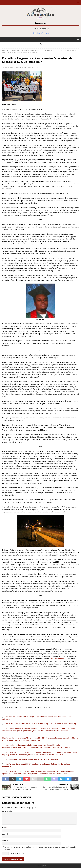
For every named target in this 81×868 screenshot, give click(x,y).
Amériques (16, 50)
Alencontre (19, 67)
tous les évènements (42, 33)
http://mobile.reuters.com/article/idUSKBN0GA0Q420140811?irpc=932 (31, 759)
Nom (4, 828)
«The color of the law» (58, 659)
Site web (5, 840)
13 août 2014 (8, 67)
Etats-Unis (30, 67)
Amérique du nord (32, 50)
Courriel (5, 834)
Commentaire (7, 811)
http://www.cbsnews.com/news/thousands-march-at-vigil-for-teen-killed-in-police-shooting (40, 724)
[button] (78, 2)
